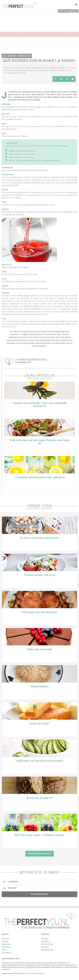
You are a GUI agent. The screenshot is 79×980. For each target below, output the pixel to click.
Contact (5, 941)
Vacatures (6, 947)
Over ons (6, 939)
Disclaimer (6, 952)
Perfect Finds (47, 944)
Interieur (45, 939)
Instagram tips (47, 950)
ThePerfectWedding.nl (29, 973)
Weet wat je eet (24, 56)
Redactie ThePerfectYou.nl (33, 360)
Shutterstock (73, 11)
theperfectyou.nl (20, 5)
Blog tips (45, 947)
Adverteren (6, 944)
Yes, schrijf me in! (40, 894)
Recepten (11, 56)
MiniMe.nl (41, 973)
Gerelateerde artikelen (40, 854)
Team (4, 950)
